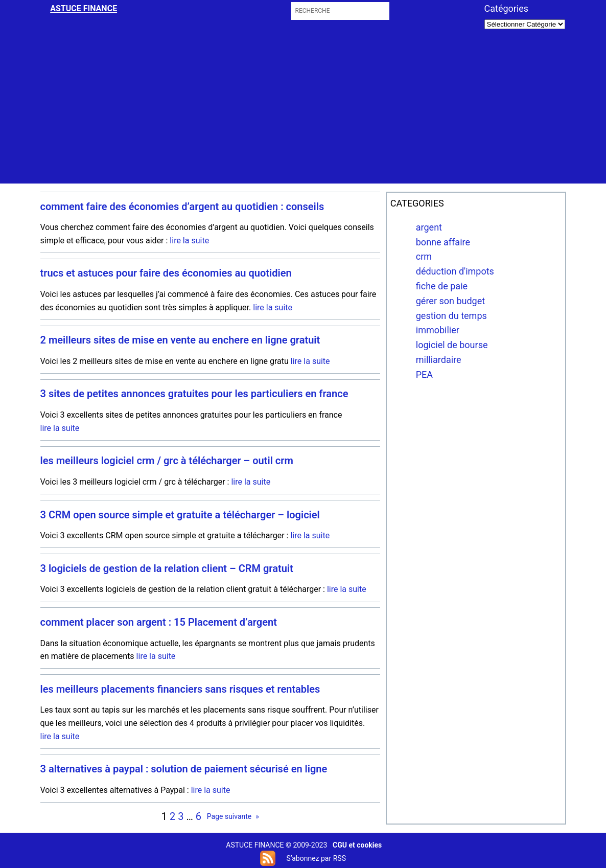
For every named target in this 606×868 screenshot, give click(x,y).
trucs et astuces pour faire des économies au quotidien (166, 273)
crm (424, 256)
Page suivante (233, 816)
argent (429, 227)
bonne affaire (443, 242)
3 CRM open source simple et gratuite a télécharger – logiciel (180, 515)
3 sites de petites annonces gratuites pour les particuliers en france (194, 394)
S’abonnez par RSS (316, 858)
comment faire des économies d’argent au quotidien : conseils (182, 207)
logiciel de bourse (452, 345)
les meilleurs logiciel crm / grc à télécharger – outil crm (167, 461)
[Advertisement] (304, 112)
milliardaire (439, 360)
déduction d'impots (455, 271)
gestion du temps (451, 316)
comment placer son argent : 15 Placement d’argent (159, 622)
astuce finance (84, 8)
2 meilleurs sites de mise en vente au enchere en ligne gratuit (180, 340)
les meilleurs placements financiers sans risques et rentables (180, 689)
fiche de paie (442, 286)
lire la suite (189, 241)
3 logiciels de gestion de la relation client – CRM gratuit (167, 569)
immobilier (438, 330)
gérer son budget (450, 301)
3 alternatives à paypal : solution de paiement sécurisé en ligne (184, 769)
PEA (424, 374)
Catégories (507, 8)
